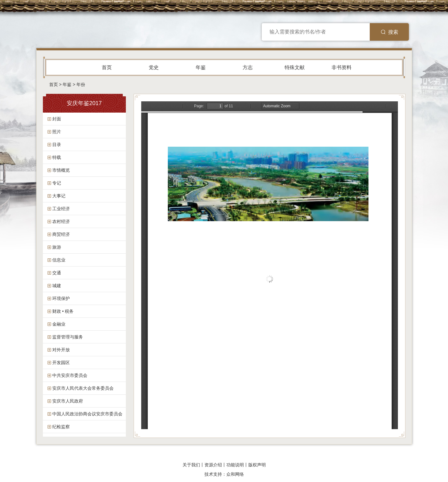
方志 (248, 67)
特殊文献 (295, 67)
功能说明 (235, 465)
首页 (107, 67)
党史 (154, 67)
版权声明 (257, 465)
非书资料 (342, 67)
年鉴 (201, 67)
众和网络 (235, 474)
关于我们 (191, 465)
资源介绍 (213, 465)
